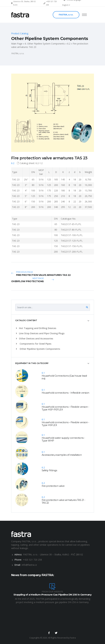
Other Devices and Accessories (34, 339)
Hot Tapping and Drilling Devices (36, 328)
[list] (17, 328)
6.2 (69, 44)
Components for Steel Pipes (34, 344)
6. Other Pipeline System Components (45, 44)
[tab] (53, 320)
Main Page (17, 44)
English (66, 5)
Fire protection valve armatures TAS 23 (49, 158)
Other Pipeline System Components (38, 349)
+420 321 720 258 (32, 560)
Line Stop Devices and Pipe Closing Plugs (40, 333)
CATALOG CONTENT (26, 320)
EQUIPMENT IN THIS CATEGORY (32, 363)
